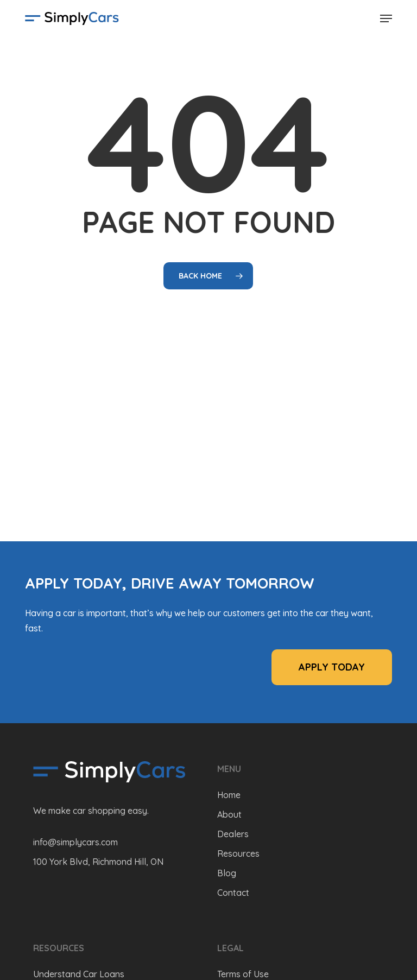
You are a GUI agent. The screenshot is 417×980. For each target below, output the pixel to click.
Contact (233, 893)
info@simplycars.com (75, 842)
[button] (386, 18)
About (229, 814)
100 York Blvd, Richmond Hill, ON (98, 862)
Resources (238, 853)
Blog (227, 873)
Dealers (233, 834)
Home (229, 795)
